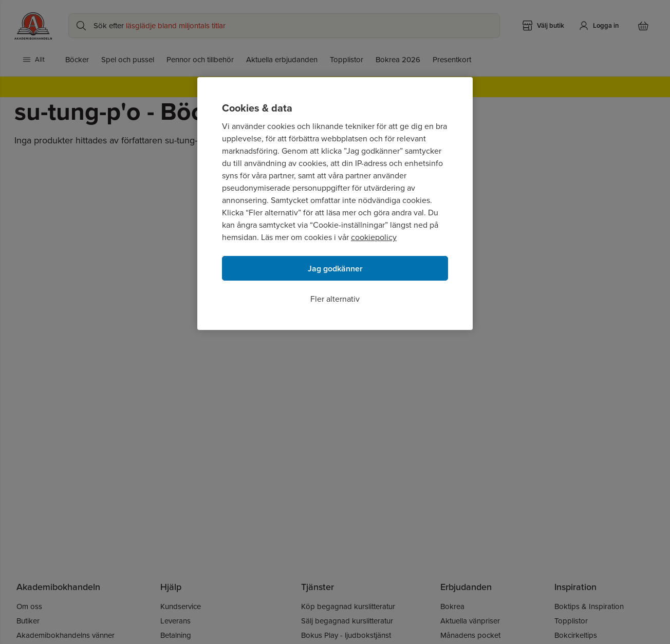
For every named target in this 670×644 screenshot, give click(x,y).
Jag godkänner (335, 269)
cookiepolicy (374, 237)
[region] (335, 204)
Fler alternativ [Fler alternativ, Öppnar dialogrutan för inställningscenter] (335, 299)
